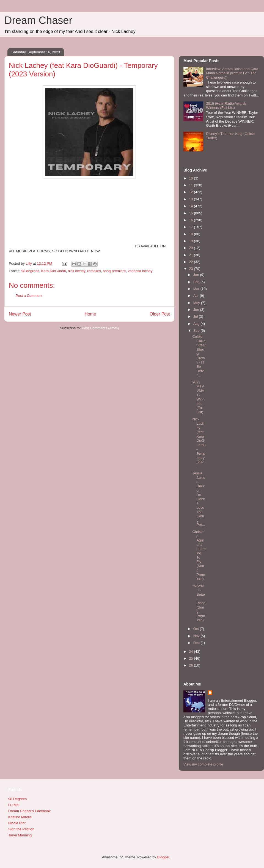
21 (191, 255)
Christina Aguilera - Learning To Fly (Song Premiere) (199, 555)
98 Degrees (17, 799)
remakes (94, 271)
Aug (197, 324)
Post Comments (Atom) (100, 328)
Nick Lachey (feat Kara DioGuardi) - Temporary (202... (199, 443)
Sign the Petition (21, 829)
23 (191, 269)
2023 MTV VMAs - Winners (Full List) (198, 397)
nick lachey (77, 271)
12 (191, 192)
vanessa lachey (140, 271)
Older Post (160, 314)
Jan (197, 275)
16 (191, 220)
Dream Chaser (38, 20)
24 (191, 652)
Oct (197, 629)
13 (191, 199)
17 (191, 227)
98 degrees (30, 271)
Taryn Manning (20, 835)
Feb (197, 282)
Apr (197, 296)
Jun (197, 310)
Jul (196, 316)
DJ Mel (14, 805)
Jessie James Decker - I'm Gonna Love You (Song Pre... (199, 499)
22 (191, 262)
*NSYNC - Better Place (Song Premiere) (199, 603)
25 (191, 658)
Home (90, 314)
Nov (197, 636)
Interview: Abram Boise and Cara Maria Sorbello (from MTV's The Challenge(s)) (232, 73)
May (197, 303)
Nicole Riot (17, 823)
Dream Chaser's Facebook (29, 811)
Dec (197, 643)
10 (191, 178)
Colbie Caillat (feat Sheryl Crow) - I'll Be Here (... (199, 356)
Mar (197, 289)
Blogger (163, 857)
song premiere (114, 271)
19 (191, 241)
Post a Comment (29, 296)
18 (191, 234)
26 (191, 665)
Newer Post (20, 314)
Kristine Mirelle (20, 817)
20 (191, 248)
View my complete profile (203, 764)
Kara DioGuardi (54, 271)
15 (191, 213)
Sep (197, 331)
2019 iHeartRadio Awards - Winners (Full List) (227, 106)
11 (191, 185)
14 (191, 206)
